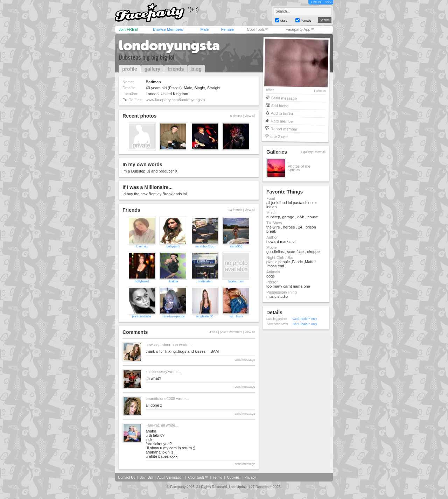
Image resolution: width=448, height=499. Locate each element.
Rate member (282, 121)
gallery (152, 69)
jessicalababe (142, 316)
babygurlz (173, 246)
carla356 (236, 246)
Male (204, 29)
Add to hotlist (282, 113)
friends (176, 69)
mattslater (205, 281)
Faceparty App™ (300, 29)
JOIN (328, 2)
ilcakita (173, 281)
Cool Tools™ (258, 29)
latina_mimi (236, 281)
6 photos (320, 91)
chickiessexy (156, 372)
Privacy (250, 477)
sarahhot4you (205, 246)
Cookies (233, 477)
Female (227, 29)
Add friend (280, 106)
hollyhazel (142, 281)
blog (197, 69)
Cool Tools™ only (305, 319)
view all (250, 116)
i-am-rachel (155, 425)
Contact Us (127, 477)
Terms (218, 477)
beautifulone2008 (160, 399)
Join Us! (146, 477)
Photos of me (299, 166)
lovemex (142, 246)
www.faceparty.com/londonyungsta (175, 100)
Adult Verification (170, 477)
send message (245, 360)
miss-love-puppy (173, 316)
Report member (284, 129)
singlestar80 (205, 316)
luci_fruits (236, 316)
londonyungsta (169, 45)
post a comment (231, 332)
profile (130, 69)
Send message (284, 98)
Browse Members (168, 29)
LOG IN (316, 2)
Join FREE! (128, 29)
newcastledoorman (162, 345)
